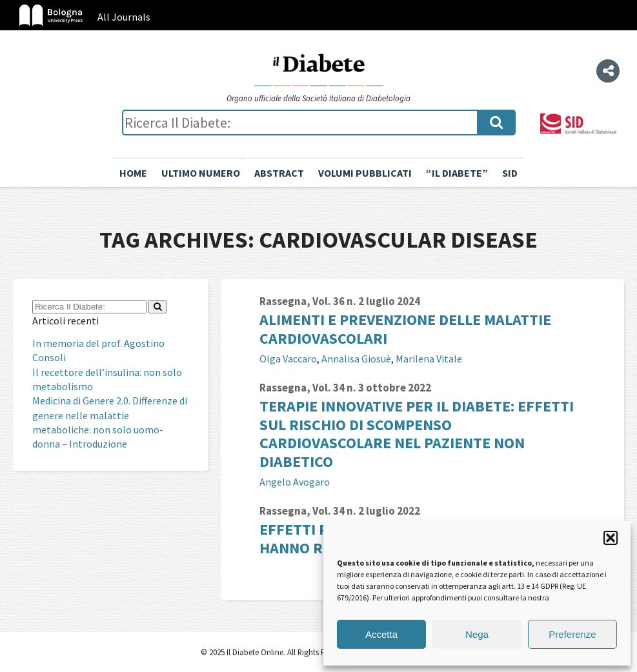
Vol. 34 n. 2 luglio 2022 (366, 511)
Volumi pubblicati (365, 173)
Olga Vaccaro (288, 359)
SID (510, 173)
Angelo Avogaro (295, 482)
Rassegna (283, 301)
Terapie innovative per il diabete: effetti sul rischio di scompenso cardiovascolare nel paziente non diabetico (417, 434)
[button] (611, 538)
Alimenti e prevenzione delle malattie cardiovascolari (405, 329)
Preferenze (572, 634)
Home (133, 173)
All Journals (124, 17)
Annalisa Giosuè (356, 359)
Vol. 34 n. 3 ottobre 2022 (372, 388)
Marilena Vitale (429, 359)
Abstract (279, 173)
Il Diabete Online (319, 69)
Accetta (381, 634)
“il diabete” (457, 173)
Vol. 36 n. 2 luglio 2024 (366, 301)
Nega (477, 634)
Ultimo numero (201, 173)
